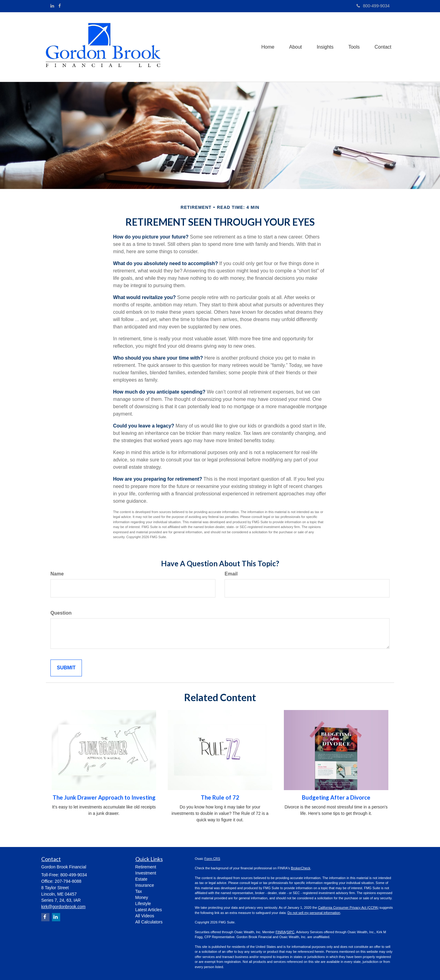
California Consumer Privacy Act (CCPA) (348, 908)
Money (142, 897)
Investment (146, 873)
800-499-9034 (373, 6)
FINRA (281, 932)
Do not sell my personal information (314, 913)
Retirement (146, 867)
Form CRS (212, 859)
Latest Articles (149, 910)
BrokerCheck (301, 868)
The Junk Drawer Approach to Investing (104, 797)
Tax (139, 891)
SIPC (291, 932)
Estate (141, 879)
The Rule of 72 (220, 797)
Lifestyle (143, 904)
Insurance (145, 885)
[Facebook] (60, 6)
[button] (294, 47)
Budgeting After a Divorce (336, 797)
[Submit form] (66, 668)
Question (61, 613)
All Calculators (149, 922)
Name (57, 574)
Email (231, 574)
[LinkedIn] (52, 6)
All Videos (145, 916)
